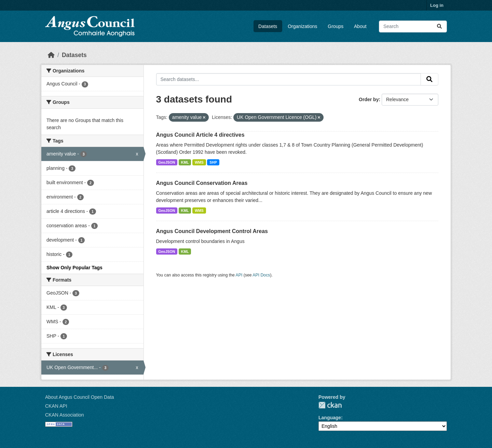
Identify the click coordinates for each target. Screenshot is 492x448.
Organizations (302, 26)
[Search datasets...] (413, 26)
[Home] (51, 55)
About (360, 26)
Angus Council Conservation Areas (202, 183)
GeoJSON (167, 162)
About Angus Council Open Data (80, 397)
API (239, 275)
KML (185, 162)
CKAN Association (65, 415)
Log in (437, 5)
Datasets (268, 26)
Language (330, 418)
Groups (336, 26)
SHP (213, 162)
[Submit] (439, 26)
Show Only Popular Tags (74, 268)
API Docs (261, 275)
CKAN (330, 405)
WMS (199, 162)
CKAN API (56, 406)
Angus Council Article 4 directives (200, 135)
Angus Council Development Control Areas (212, 231)
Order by (369, 99)
